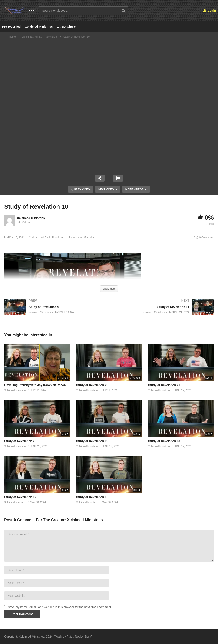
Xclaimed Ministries (39, 27)
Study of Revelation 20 (20, 441)
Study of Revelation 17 (20, 497)
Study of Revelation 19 (92, 441)
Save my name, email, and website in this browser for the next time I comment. (60, 607)
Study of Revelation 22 (92, 385)
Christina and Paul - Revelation (47, 238)
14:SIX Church (67, 27)
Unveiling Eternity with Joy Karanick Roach (35, 385)
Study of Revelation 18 (164, 441)
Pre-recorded (11, 27)
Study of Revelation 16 (92, 497)
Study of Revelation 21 (164, 385)
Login (210, 11)
